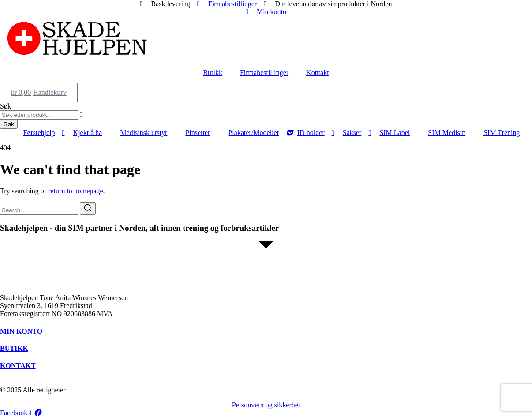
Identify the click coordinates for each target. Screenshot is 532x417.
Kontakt (318, 73)
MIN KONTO (21, 331)
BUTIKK (14, 348)
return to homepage (75, 191)
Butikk (213, 73)
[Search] (88, 208)
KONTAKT (18, 366)
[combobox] (39, 115)
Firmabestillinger (264, 73)
